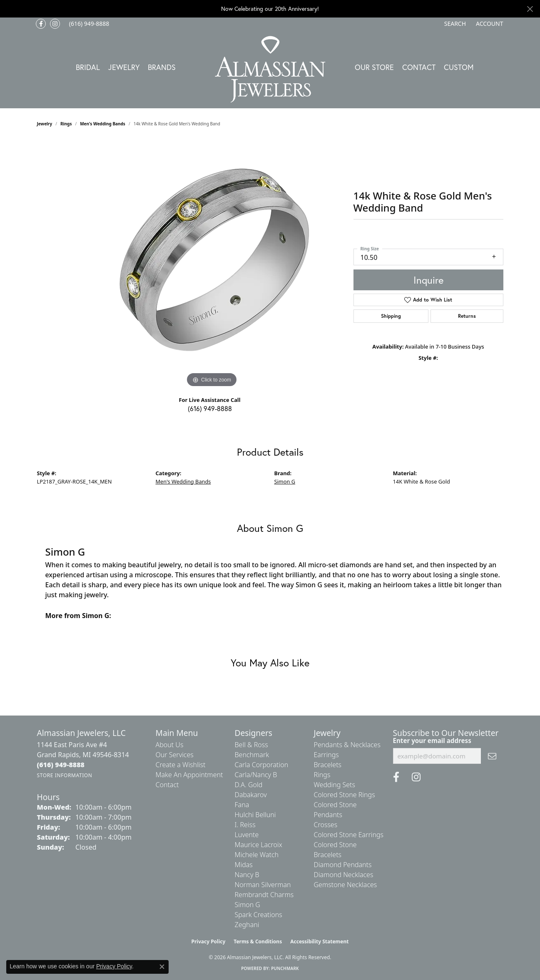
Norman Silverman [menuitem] (263, 885)
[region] (212, 264)
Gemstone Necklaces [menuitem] (346, 885)
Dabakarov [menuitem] (251, 795)
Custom (459, 67)
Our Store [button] (374, 67)
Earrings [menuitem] (326, 755)
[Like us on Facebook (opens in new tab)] (41, 24)
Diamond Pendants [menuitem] (343, 865)
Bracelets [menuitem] (328, 765)
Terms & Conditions (258, 941)
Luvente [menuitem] (247, 835)
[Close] (530, 9)
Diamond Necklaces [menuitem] (344, 875)
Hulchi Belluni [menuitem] (255, 815)
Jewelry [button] (124, 67)
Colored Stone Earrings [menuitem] (349, 835)
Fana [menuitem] (242, 805)
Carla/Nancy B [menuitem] (256, 775)
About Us (170, 745)
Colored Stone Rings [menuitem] (345, 795)
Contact (419, 67)
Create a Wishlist (181, 765)
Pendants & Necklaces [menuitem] (347, 745)
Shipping (391, 316)
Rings (66, 124)
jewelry (45, 124)
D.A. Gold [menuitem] (249, 785)
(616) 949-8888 (210, 408)
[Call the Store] (61, 765)
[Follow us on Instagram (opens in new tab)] (55, 24)
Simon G (285, 481)
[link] (88, 24)
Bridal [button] (88, 67)
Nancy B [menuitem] (247, 875)
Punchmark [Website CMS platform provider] (285, 968)
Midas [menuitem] (244, 865)
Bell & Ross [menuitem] (251, 745)
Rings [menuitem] (322, 775)
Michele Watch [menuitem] (257, 855)
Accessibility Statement (319, 941)
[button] (454, 24)
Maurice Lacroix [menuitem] (259, 845)
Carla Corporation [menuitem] (262, 765)
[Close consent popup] (162, 967)
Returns (467, 316)
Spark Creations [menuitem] (259, 915)
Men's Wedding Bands (103, 124)
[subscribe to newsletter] (492, 756)
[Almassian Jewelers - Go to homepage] (270, 69)
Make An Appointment (189, 775)
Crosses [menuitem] (326, 825)
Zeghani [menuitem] (247, 925)
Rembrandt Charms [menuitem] (264, 895)
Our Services (175, 755)
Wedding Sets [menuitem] (335, 785)
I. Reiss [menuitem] (245, 825)
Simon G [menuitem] (248, 905)
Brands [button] (162, 67)
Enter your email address (432, 741)
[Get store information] (65, 775)
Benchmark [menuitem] (252, 755)
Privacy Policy (209, 941)
